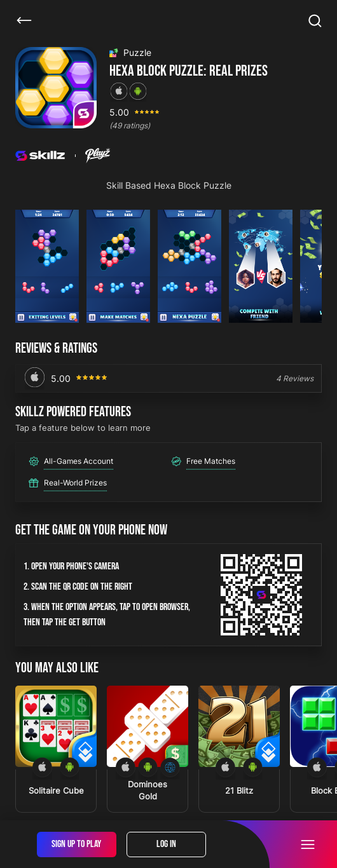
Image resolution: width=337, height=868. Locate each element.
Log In (166, 844)
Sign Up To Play (76, 844)
